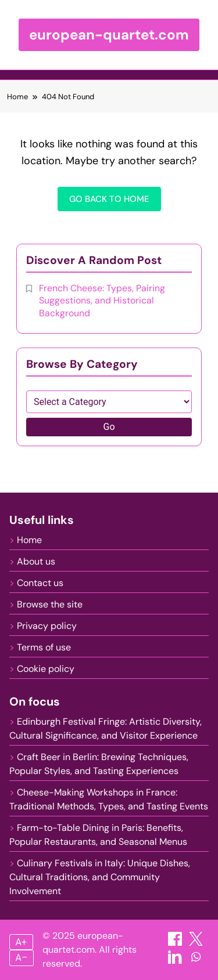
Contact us (40, 583)
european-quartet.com (109, 35)
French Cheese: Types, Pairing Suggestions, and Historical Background (102, 301)
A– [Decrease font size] (22, 958)
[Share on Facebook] (176, 943)
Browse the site (50, 604)
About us (36, 561)
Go (109, 427)
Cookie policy (46, 669)
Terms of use (44, 647)
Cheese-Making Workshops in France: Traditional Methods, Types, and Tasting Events (109, 799)
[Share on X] (196, 943)
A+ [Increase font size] (22, 942)
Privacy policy (47, 626)
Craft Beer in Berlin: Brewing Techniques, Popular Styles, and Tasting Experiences (99, 764)
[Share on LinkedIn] (176, 961)
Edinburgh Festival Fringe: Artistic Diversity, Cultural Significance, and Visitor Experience (106, 728)
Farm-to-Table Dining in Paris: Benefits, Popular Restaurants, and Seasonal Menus (98, 835)
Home (29, 540)
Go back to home (109, 199)
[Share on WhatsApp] (196, 961)
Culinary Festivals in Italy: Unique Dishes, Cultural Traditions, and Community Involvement (100, 877)
